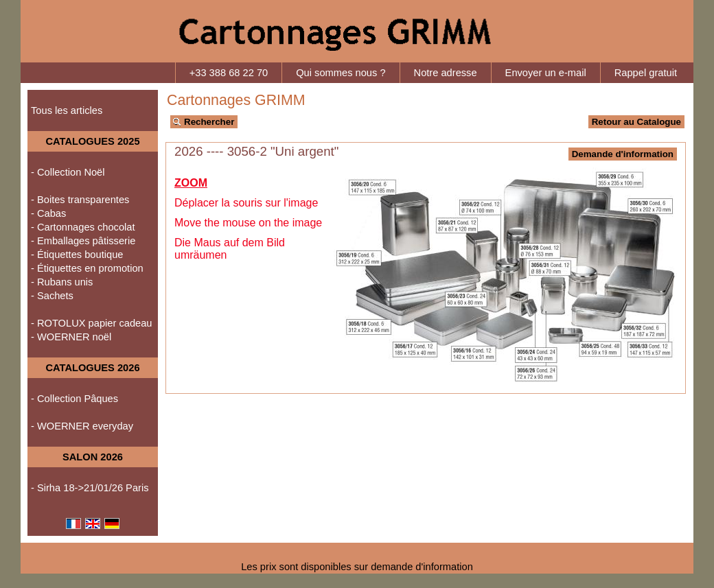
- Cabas (48, 213)
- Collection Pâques (74, 399)
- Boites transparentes (80, 200)
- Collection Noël (68, 172)
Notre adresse (446, 73)
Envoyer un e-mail (546, 73)
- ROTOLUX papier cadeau (92, 323)
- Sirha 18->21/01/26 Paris (90, 488)
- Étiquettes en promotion (87, 268)
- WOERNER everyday (82, 426)
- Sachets (52, 296)
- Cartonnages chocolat (83, 227)
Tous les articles (67, 110)
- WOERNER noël (71, 337)
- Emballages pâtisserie (83, 241)
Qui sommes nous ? (341, 73)
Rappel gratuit (646, 73)
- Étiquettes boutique (77, 255)
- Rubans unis (62, 282)
